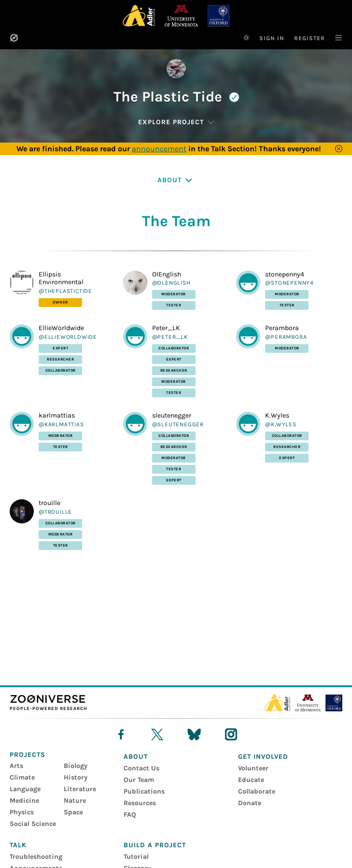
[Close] (339, 149)
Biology (76, 766)
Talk (18, 845)
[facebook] (121, 734)
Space (73, 812)
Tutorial (136, 857)
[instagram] (231, 734)
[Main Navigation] (334, 38)
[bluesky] (194, 734)
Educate (251, 780)
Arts (16, 766)
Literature (80, 789)
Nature (75, 801)
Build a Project (155, 845)
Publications (144, 791)
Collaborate (257, 791)
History (76, 777)
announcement (159, 149)
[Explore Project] (176, 122)
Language (25, 789)
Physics (22, 812)
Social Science (33, 824)
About (136, 757)
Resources (140, 803)
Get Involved (263, 757)
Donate (250, 803)
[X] (157, 734)
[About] (176, 180)
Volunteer (253, 768)
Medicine (24, 801)
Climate (22, 777)
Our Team (139, 780)
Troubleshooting (36, 857)
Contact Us (141, 768)
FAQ (130, 815)
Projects (28, 755)
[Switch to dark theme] (246, 38)
